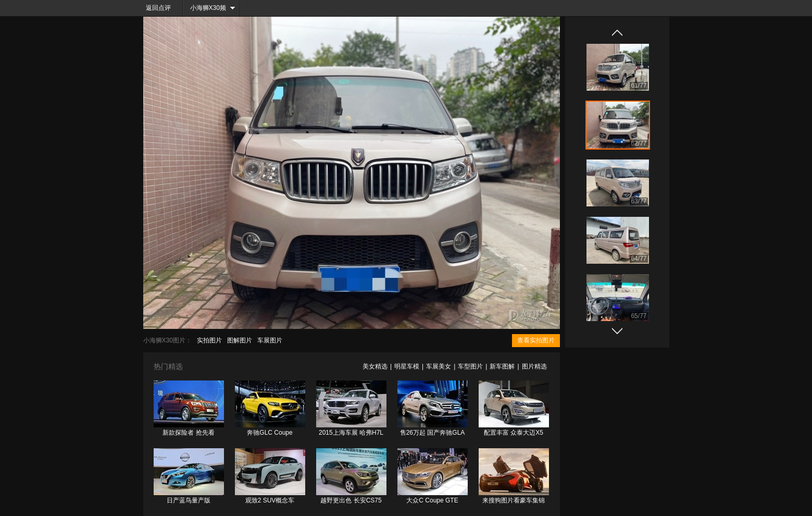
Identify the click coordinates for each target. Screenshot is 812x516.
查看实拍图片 (536, 340)
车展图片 (270, 340)
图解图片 (240, 340)
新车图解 (502, 366)
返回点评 (158, 8)
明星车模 (407, 366)
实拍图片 (209, 340)
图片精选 (534, 366)
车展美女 (439, 366)
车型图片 (470, 366)
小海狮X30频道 (205, 10)
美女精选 (375, 366)
